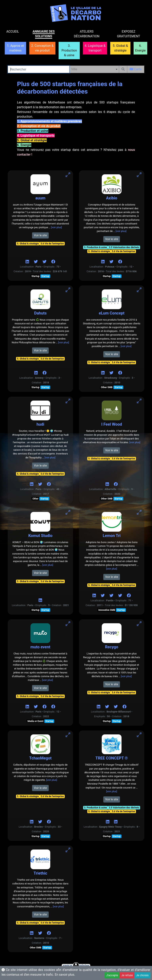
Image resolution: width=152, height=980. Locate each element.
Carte (136, 69)
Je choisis (142, 975)
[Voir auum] (68, 175)
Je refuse (127, 975)
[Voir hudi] (68, 401)
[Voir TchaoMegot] (68, 735)
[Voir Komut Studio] (68, 512)
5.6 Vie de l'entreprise (52, 244)
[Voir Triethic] (68, 850)
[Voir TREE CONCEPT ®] (139, 735)
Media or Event (35, 721)
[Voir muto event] (68, 624)
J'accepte (112, 975)
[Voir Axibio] (139, 175)
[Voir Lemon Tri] (139, 512)
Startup (35, 276)
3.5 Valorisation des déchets (124, 247)
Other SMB (107, 387)
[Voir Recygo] (139, 624)
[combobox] (94, 69)
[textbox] (94, 69)
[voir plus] (57, 227)
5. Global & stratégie (28, 244)
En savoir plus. (65, 975)
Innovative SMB (107, 610)
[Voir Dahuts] (68, 290)
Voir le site (40, 235)
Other (35, 499)
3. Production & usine (96, 247)
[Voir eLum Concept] (139, 290)
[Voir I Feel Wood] (139, 401)
